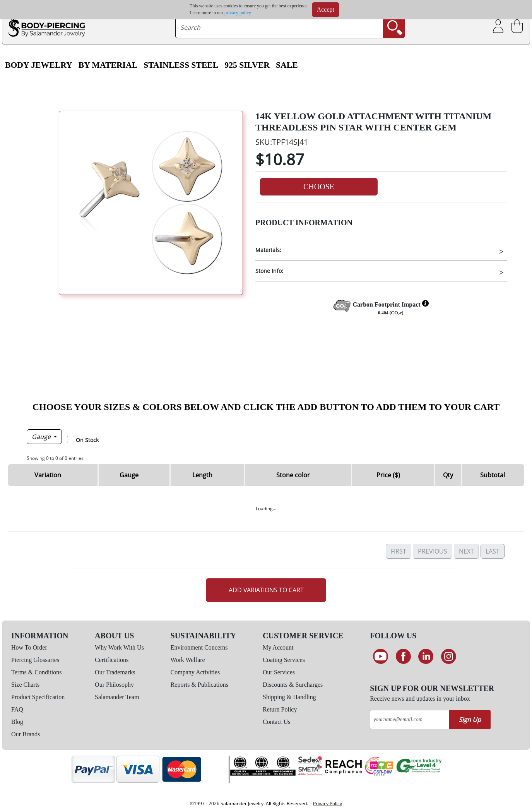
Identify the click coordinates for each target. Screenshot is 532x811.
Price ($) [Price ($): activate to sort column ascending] (388, 475)
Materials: (268, 250)
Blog (17, 722)
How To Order (29, 647)
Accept (326, 9)
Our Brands (26, 734)
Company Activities (195, 672)
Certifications (112, 660)
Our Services (279, 672)
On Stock (87, 440)
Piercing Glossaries (35, 660)
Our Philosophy (114, 685)
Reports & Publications (199, 685)
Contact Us (277, 722)
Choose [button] (319, 187)
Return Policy (280, 709)
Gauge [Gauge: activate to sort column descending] (129, 475)
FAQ (17, 709)
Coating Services (284, 660)
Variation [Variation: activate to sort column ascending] (48, 475)
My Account (278, 647)
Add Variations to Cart (266, 590)
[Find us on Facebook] (403, 657)
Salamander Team (117, 697)
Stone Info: (269, 271)
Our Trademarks (115, 672)
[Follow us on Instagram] (449, 657)
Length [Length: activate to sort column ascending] (202, 475)
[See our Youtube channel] (381, 657)
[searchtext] (280, 27)
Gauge (42, 437)
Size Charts (25, 685)
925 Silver (247, 65)
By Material (108, 65)
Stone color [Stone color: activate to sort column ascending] (293, 475)
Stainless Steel (181, 65)
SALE (287, 65)
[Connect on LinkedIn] (426, 657)
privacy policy (238, 13)
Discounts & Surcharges (293, 685)
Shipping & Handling (289, 697)
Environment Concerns (199, 647)
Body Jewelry (39, 65)
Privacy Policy (328, 803)
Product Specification (38, 697)
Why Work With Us (119, 647)
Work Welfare (188, 660)
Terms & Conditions (36, 672)
